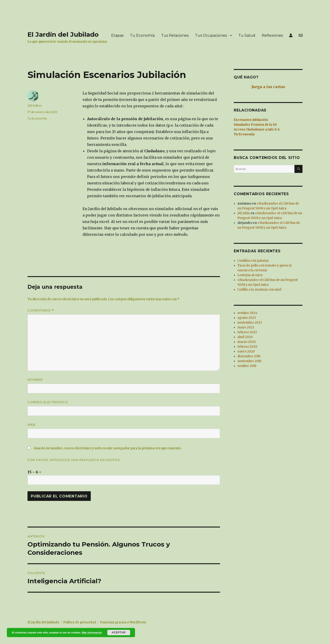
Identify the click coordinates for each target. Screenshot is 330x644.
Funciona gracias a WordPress (123, 622)
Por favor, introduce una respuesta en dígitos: (74, 460)
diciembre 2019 (249, 356)
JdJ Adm (244, 213)
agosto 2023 (247, 318)
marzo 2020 (247, 342)
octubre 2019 (247, 366)
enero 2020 (246, 351)
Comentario (41, 310)
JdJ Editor (35, 105)
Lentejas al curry (250, 275)
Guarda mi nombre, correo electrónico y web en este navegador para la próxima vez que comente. (108, 448)
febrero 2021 (247, 332)
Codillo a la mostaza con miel (259, 290)
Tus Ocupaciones (211, 35)
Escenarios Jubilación (251, 120)
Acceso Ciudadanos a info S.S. (257, 129)
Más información (92, 633)
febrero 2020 (247, 347)
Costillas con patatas (253, 261)
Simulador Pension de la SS (255, 125)
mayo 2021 (246, 327)
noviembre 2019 (249, 361)
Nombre (35, 380)
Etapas (117, 35)
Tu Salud (247, 35)
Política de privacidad (80, 622)
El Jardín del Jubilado (63, 34)
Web (32, 425)
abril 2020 (245, 337)
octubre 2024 (247, 313)
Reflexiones (272, 35)
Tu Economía (142, 35)
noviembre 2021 (250, 323)
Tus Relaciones (175, 35)
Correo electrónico (48, 402)
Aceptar (119, 633)
